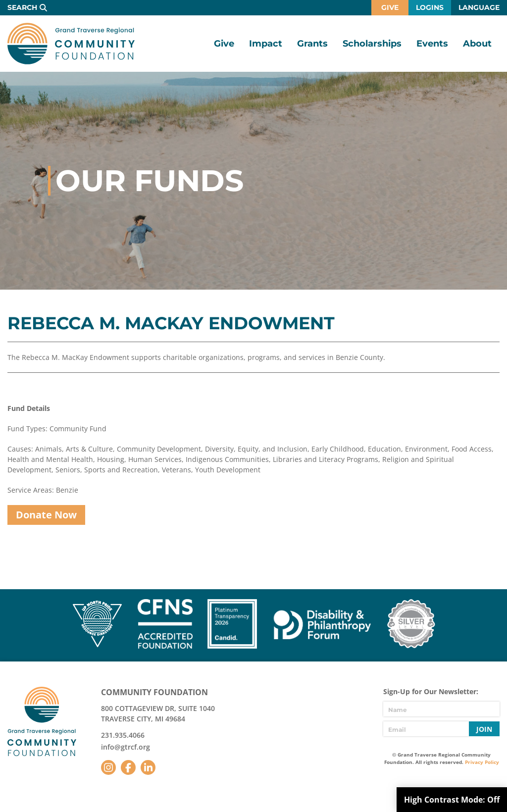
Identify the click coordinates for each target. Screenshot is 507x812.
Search (22, 7)
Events (432, 44)
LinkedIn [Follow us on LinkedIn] (148, 767)
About (477, 44)
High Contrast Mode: (452, 800)
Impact (266, 44)
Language (479, 7)
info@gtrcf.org (126, 747)
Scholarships (372, 44)
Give (390, 7)
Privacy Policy (482, 762)
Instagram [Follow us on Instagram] (108, 767)
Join (484, 729)
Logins (430, 7)
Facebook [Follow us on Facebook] (128, 767)
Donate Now (46, 515)
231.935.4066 (123, 735)
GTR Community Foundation (71, 44)
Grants (312, 44)
